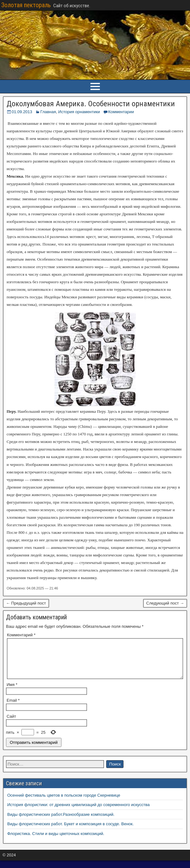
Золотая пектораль (26, 5)
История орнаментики (79, 112)
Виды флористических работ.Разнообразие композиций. (61, 822)
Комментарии (121, 112)
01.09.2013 (22, 112)
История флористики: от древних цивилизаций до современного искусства (78, 812)
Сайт (11, 724)
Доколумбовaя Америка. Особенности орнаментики (91, 104)
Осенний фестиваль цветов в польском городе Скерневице (64, 803)
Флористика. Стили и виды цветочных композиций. (56, 841)
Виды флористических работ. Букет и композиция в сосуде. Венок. (70, 831)
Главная (48, 112)
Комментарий (21, 635)
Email (13, 708)
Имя (12, 692)
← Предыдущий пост (26, 603)
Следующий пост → (165, 603)
